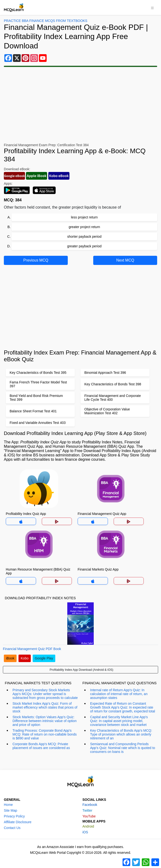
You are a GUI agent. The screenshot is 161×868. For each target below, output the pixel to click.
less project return (84, 217)
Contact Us (12, 828)
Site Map (10, 810)
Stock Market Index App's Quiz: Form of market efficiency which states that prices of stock (45, 707)
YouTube (89, 816)
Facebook (90, 805)
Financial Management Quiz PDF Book (32, 649)
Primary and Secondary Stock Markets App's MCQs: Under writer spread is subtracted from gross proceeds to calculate (45, 694)
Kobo (25, 658)
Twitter (87, 810)
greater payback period (84, 246)
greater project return (84, 227)
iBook (10, 658)
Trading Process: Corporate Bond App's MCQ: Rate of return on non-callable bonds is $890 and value (45, 734)
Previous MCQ (36, 260)
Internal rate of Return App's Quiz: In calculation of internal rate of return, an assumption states (119, 694)
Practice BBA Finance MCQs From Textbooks (46, 21)
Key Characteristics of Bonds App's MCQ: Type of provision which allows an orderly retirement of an (121, 734)
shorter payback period (84, 237)
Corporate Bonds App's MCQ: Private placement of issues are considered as (41, 746)
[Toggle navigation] (152, 7)
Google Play (44, 658)
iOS (85, 832)
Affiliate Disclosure (18, 822)
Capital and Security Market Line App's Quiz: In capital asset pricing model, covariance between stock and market (119, 721)
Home (8, 805)
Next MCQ (125, 260)
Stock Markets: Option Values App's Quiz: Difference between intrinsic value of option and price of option (45, 721)
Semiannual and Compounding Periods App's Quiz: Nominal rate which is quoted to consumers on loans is (123, 748)
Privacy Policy (14, 816)
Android (88, 826)
